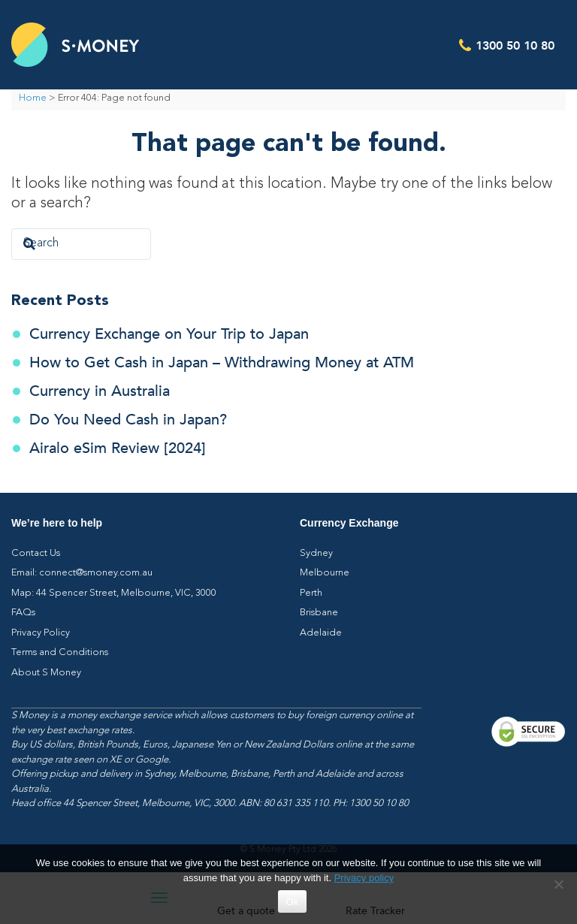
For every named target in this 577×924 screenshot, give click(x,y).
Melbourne (325, 573)
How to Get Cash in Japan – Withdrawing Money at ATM (222, 362)
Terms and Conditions (60, 652)
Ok (292, 902)
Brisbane (319, 613)
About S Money (46, 673)
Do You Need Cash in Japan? (128, 420)
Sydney (316, 553)
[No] (558, 884)
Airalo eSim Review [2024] (118, 448)
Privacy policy (364, 878)
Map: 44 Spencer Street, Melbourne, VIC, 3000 (114, 593)
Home (33, 98)
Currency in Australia (100, 391)
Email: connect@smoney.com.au (82, 573)
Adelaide (321, 633)
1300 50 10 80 (515, 45)
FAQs (23, 613)
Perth (311, 593)
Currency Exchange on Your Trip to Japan (169, 334)
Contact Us (36, 553)
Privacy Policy (41, 633)
